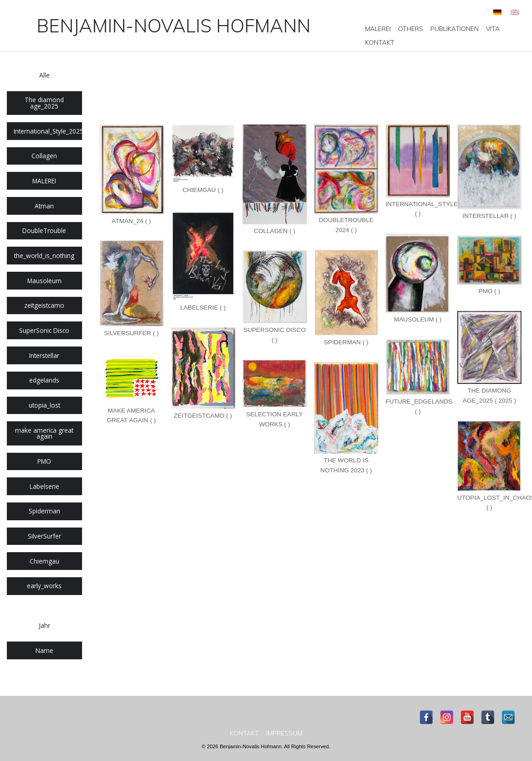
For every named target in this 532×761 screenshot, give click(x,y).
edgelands (44, 380)
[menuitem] (378, 29)
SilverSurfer (44, 536)
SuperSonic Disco (44, 330)
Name (44, 650)
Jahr (44, 625)
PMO (44, 461)
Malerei (378, 29)
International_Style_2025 (48, 131)
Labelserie (44, 486)
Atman (44, 206)
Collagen (44, 156)
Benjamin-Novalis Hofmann (173, 26)
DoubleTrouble (44, 230)
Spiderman (44, 511)
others (411, 29)
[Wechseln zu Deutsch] (497, 12)
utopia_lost (44, 405)
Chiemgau (44, 561)
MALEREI (44, 181)
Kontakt (380, 42)
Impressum (284, 733)
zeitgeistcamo (44, 305)
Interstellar (44, 355)
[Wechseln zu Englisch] (515, 12)
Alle (44, 75)
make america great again (44, 433)
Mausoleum (44, 281)
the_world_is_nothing (44, 256)
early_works (44, 586)
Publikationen (455, 29)
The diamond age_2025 (44, 103)
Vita (493, 29)
